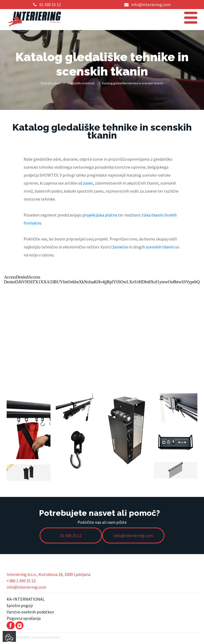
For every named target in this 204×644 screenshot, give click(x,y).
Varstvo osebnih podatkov (30, 612)
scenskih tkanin (160, 247)
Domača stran (51, 83)
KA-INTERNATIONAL (26, 599)
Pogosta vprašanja (24, 618)
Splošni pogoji (20, 605)
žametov (120, 247)
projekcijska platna (100, 215)
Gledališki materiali (81, 83)
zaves (88, 183)
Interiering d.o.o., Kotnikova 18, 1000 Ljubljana (48, 574)
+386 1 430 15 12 (21, 581)
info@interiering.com (26, 587)
